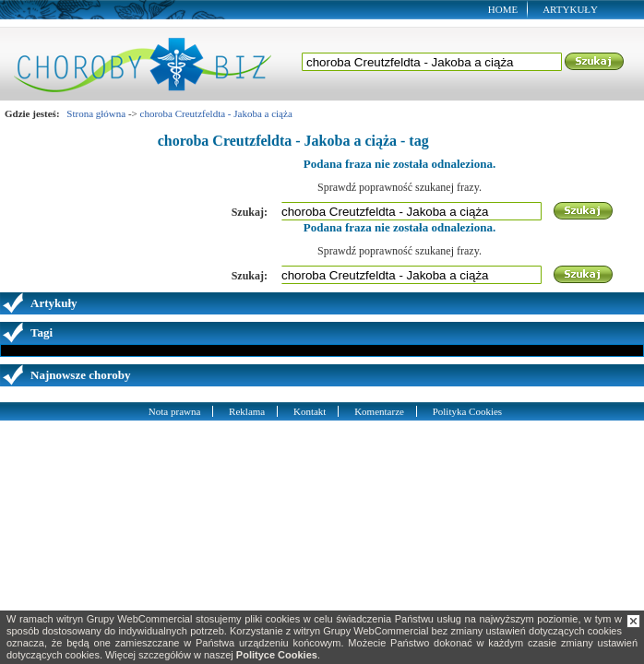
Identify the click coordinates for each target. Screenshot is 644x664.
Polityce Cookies (277, 655)
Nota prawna (175, 411)
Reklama (247, 411)
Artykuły (570, 9)
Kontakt (310, 411)
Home (503, 9)
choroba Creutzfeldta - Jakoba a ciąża (216, 113)
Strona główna (96, 113)
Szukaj (595, 62)
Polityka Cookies (467, 411)
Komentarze (379, 411)
